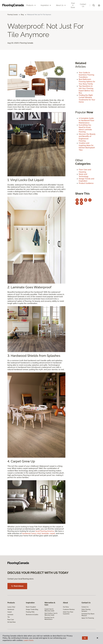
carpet (52, 533)
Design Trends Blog (32, 609)
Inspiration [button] (46, 5)
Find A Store (17, 586)
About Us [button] (61, 5)
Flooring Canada (13, 15)
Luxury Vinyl (11, 607)
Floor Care (11, 620)
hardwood (26, 533)
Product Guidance (86, 183)
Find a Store (73, 5)
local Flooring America (45, 531)
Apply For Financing (88, 618)
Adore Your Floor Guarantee (68, 613)
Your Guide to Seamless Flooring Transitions (86, 75)
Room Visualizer (31, 607)
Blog (22, 15)
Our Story (66, 607)
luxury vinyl (36, 533)
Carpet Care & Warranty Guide (49, 610)
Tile (9, 617)
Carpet (10, 612)
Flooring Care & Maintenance (49, 618)
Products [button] (31, 5)
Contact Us (83, 5)
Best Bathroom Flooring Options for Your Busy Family (87, 82)
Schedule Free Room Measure (88, 615)
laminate (45, 533)
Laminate (10, 615)
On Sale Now (12, 622)
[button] (94, 5)
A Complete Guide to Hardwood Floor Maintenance (87, 120)
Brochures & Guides (32, 615)
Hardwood (11, 609)
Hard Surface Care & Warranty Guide (51, 614)
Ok (85, 638)
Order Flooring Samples (86, 610)
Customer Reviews (69, 609)
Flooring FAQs (30, 612)
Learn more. (29, 640)
